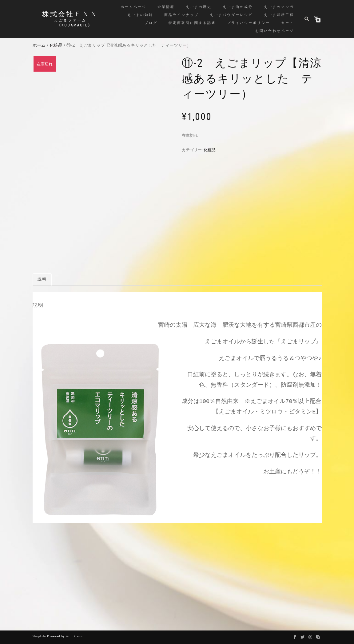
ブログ (151, 23)
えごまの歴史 (199, 7)
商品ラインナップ (181, 15)
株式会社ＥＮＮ (70, 14)
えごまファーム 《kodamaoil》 (70, 23)
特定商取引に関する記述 (192, 23)
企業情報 (166, 7)
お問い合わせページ (275, 31)
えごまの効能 (140, 15)
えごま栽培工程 (279, 15)
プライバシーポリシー (249, 23)
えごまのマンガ (279, 7)
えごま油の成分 (238, 7)
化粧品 (56, 45)
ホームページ (133, 7)
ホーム (39, 45)
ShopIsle (40, 636)
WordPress (74, 636)
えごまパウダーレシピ (231, 15)
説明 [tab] (42, 279)
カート (288, 23)
